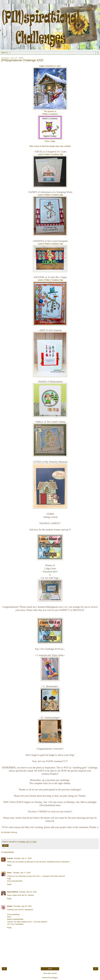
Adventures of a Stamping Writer (56, 192)
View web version (50, 973)
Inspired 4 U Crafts (57, 152)
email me (31, 607)
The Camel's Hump (56, 422)
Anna (9, 873)
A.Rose (10, 858)
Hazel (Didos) (13, 892)
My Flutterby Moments (56, 462)
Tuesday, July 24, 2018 (28, 892)
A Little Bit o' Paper (57, 277)
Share (5, 846)
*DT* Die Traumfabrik (15, 924)
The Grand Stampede (57, 241)
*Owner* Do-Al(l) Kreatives (18, 922)
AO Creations (55, 330)
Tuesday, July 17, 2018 (23, 858)
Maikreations (56, 382)
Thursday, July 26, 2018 (22, 906)
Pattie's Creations (50, 114)
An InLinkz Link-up (9, 832)
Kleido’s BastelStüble (15, 919)
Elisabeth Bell (50, 572)
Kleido (10, 906)
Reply (9, 865)
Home (50, 969)
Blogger (55, 978)
